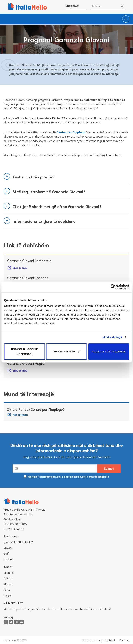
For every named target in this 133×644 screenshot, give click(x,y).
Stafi (6, 553)
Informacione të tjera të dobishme (44, 221)
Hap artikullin (20, 415)
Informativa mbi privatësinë (98, 640)
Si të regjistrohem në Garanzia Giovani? (49, 191)
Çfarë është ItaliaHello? (18, 542)
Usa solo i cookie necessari (24, 351)
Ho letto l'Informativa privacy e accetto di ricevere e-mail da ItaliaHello (68, 476)
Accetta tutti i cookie (109, 351)
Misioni (8, 547)
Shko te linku (20, 268)
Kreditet (124, 640)
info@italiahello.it (14, 529)
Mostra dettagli (112, 337)
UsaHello (9, 559)
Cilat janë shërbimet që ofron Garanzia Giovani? (57, 206)
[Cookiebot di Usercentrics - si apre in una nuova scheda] (113, 287)
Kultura (8, 578)
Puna (7, 590)
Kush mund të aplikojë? (33, 177)
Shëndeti (9, 572)
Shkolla (8, 584)
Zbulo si (105, 609)
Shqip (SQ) (72, 5)
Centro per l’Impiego (71, 132)
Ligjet (7, 595)
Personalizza (67, 351)
